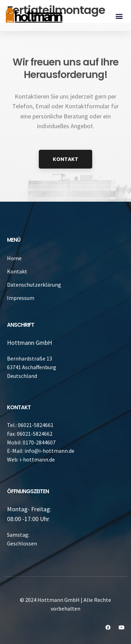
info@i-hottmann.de (49, 451)
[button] (119, 16)
